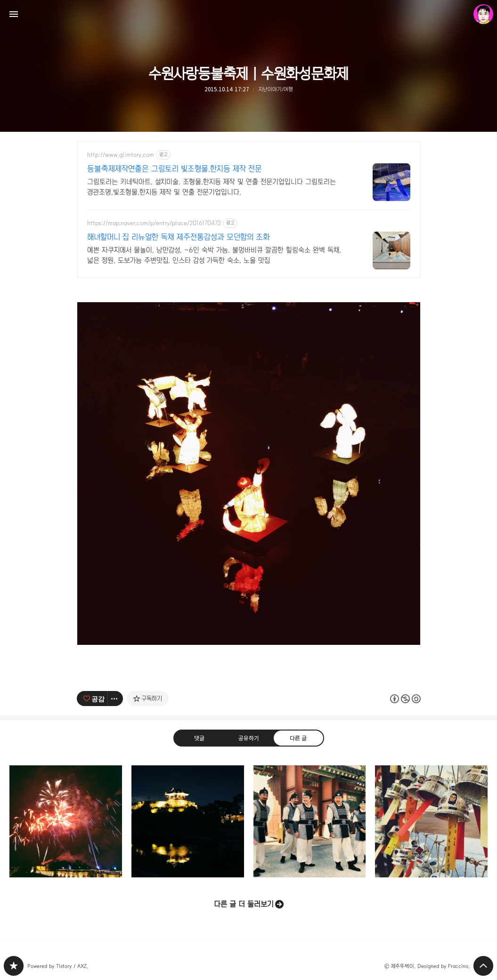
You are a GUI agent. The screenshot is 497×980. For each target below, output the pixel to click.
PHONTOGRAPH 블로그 (14, 966)
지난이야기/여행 (276, 89)
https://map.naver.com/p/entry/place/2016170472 (154, 223)
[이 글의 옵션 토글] (115, 699)
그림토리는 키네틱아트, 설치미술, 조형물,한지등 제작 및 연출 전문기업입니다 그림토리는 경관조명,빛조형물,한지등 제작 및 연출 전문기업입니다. (212, 187)
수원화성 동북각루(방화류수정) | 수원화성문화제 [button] (188, 822)
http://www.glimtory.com (121, 155)
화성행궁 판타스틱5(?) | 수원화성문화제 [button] (310, 822)
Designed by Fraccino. (444, 966)
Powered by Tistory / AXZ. (58, 966)
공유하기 (248, 738)
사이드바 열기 (14, 14)
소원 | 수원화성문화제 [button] (431, 822)
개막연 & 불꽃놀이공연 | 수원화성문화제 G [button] (66, 822)
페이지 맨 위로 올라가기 (483, 966)
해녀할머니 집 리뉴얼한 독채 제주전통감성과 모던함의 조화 (179, 237)
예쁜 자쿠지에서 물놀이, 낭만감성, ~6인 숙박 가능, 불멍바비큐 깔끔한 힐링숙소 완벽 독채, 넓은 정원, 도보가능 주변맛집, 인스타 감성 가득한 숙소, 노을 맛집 (214, 255)
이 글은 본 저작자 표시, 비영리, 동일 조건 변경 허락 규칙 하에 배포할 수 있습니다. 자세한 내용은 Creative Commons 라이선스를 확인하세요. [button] (405, 698)
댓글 (199, 738)
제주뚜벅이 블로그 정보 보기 (483, 14)
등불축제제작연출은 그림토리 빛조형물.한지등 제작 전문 (175, 169)
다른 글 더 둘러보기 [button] (244, 904)
